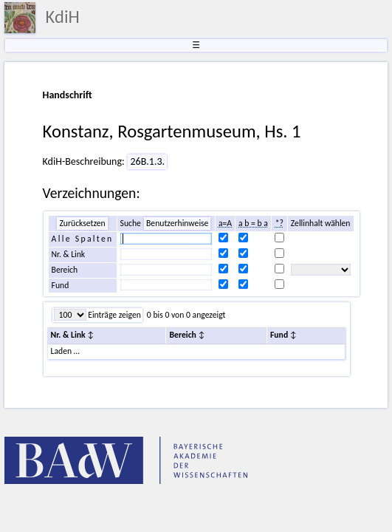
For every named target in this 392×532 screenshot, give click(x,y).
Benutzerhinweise (177, 223)
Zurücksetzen (82, 223)
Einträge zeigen (114, 315)
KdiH (63, 17)
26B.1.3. (147, 161)
